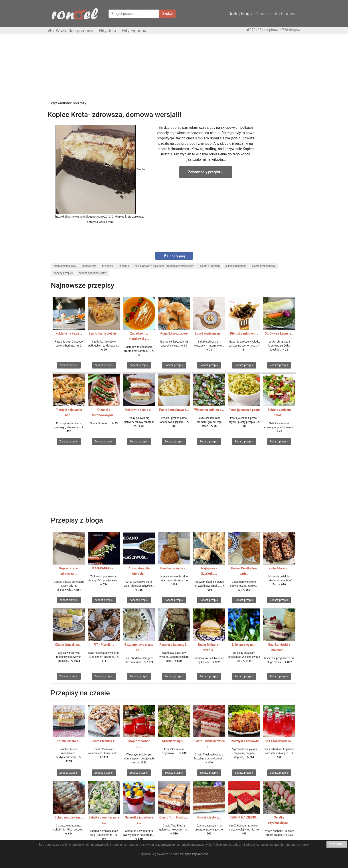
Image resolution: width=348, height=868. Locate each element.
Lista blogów (283, 14)
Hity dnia (107, 31)
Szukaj (167, 14)
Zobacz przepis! (69, 365)
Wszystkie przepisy (74, 31)
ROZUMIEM (337, 844)
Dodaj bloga (240, 14)
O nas (261, 14)
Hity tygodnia (135, 31)
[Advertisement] (174, 69)
